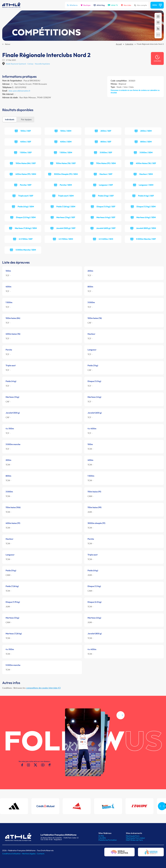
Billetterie (72, 5)
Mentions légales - (30, 854)
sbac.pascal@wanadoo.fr (20, 91)
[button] (122, 726)
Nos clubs (126, 5)
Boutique (86, 5)
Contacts (41, 854)
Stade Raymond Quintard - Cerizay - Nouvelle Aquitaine (28, 64)
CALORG (102, 838)
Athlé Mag (99, 5)
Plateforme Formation (108, 840)
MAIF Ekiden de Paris (134, 840)
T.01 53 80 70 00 (46, 840)
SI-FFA (101, 836)
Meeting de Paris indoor (136, 838)
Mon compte (141, 5)
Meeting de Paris (133, 836)
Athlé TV (113, 5)
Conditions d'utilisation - (12, 854)
